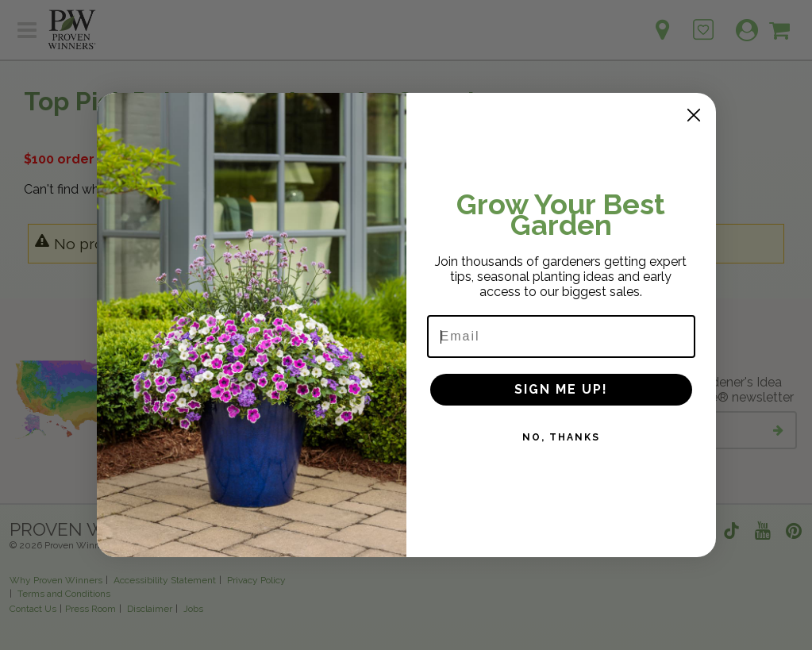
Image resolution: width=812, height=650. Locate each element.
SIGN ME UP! (561, 389)
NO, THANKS (561, 437)
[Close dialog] (694, 115)
